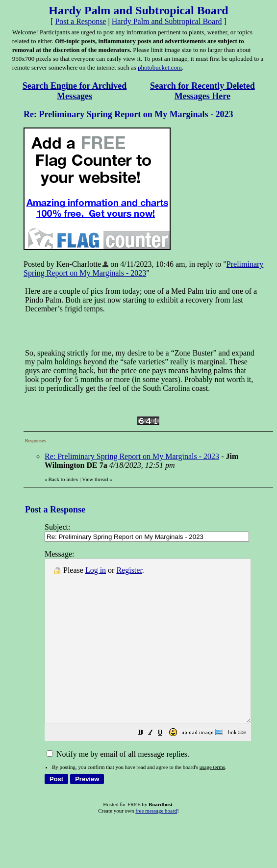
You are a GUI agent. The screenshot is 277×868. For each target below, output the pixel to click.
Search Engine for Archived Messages (75, 91)
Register (129, 570)
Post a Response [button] (80, 21)
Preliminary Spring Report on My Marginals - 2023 (143, 268)
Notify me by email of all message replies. (118, 786)
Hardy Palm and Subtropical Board (167, 21)
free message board (156, 843)
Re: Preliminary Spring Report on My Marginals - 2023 (132, 456)
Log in (96, 570)
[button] (165, 766)
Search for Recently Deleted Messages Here (202, 91)
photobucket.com (160, 67)
